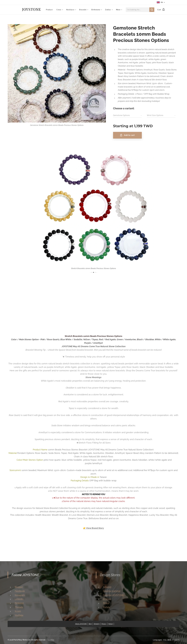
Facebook (20, 591)
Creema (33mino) (112, 591)
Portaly (107, 607)
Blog (90, 624)
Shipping (97, 624)
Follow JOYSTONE (25, 575)
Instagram (20, 595)
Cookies (51, 640)
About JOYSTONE (81, 624)
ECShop (107, 599)
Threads (19, 607)
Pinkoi (106, 603)
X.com (18, 611)
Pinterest (19, 603)
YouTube (19, 615)
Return (111, 624)
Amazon (107, 587)
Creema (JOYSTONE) (114, 595)
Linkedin (19, 599)
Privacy (104, 624)
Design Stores (110, 575)
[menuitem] (59, 10)
